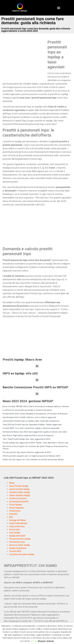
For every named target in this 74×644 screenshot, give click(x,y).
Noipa (12, 483)
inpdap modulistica (18, 548)
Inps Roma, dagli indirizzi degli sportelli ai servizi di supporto (28, 435)
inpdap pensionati (17, 536)
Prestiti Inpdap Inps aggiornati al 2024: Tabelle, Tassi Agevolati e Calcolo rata (35, 443)
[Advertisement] (25, 59)
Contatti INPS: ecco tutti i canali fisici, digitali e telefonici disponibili (31, 428)
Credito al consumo (18, 498)
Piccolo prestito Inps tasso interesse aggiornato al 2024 (27, 452)
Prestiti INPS (15, 551)
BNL (11, 517)
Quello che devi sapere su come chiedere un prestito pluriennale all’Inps (33, 460)
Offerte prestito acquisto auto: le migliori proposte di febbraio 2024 (31, 456)
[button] (59, 8)
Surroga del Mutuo (17, 520)
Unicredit (13, 514)
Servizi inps (15, 530)
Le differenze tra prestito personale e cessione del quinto (27, 410)
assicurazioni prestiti (19, 502)
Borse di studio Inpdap (20, 545)
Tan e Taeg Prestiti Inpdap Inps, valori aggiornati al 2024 (26, 439)
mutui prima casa (17, 526)
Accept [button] (34, 641)
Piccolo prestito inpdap (20, 539)
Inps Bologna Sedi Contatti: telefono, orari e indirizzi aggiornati (29, 417)
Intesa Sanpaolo (17, 508)
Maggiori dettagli (46, 641)
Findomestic (15, 511)
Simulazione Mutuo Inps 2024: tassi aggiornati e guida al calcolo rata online (35, 432)
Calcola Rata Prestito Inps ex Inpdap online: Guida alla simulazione (31, 421)
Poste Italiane (16, 505)
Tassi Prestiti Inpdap (19, 486)
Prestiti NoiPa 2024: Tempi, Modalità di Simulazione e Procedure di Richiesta (35, 414)
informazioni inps (17, 542)
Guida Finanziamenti (18, 523)
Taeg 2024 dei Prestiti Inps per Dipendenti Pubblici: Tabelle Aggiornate (32, 425)
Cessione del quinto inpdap (22, 554)
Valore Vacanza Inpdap (20, 495)
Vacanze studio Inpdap (20, 492)
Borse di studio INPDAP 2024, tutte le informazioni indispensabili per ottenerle (36, 406)
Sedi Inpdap (15, 533)
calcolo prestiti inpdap (19, 489)
